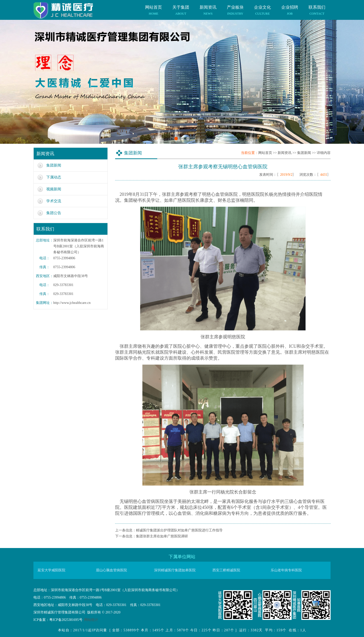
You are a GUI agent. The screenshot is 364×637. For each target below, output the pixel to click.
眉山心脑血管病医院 (111, 570)
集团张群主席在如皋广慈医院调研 (162, 536)
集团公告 (54, 213)
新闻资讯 (208, 8)
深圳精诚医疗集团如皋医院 (175, 570)
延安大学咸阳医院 (52, 570)
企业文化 (262, 8)
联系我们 (317, 8)
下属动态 (54, 177)
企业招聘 (290, 8)
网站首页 (154, 8)
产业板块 (235, 8)
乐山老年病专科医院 (286, 570)
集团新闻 (54, 165)
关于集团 (181, 8)
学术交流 (54, 201)
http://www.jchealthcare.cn (72, 303)
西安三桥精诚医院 (226, 570)
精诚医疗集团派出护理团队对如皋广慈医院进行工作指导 (179, 530)
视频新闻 (54, 189)
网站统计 (91, 620)
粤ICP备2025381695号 (66, 620)
